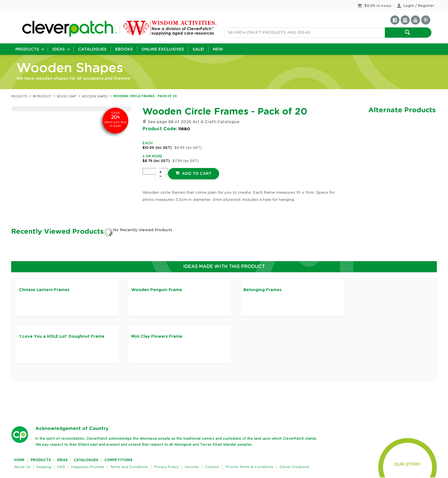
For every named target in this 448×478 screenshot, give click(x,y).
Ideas (59, 49)
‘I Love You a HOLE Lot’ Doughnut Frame (380, 290)
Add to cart (196, 174)
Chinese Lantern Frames (44, 290)
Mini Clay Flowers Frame (44, 337)
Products (27, 49)
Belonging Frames (250, 290)
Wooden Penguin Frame (151, 290)
